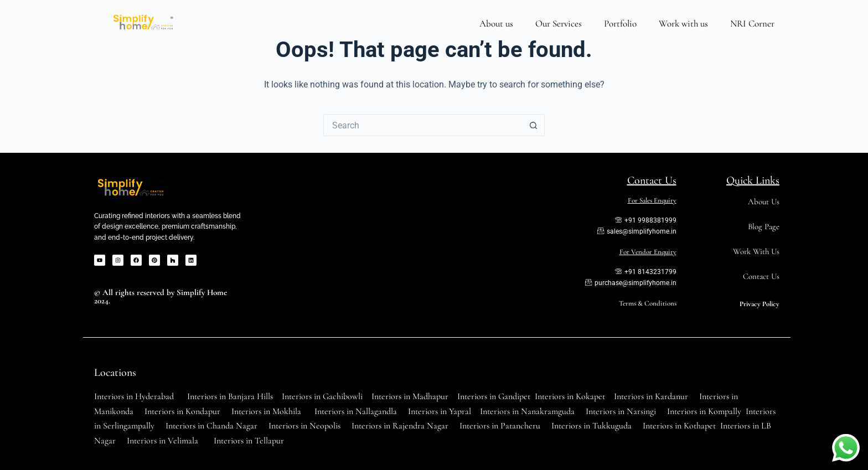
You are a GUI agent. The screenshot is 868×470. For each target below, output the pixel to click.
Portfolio (620, 24)
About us (496, 24)
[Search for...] (423, 125)
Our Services (559, 24)
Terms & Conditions (648, 303)
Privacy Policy (759, 304)
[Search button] (534, 125)
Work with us (683, 24)
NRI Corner (752, 24)
